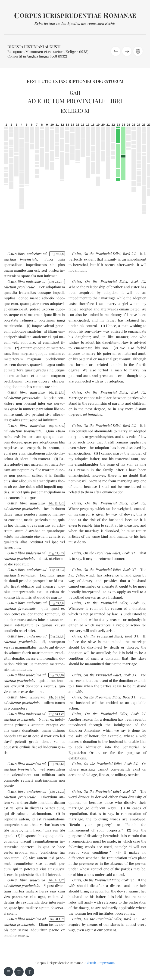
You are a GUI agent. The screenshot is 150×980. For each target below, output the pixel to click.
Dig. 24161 (57, 764)
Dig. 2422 (57, 792)
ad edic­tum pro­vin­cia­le (22, 398)
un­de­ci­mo (34, 254)
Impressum (106, 963)
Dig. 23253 (56, 392)
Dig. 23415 (56, 553)
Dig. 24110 (57, 675)
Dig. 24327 (56, 880)
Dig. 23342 (56, 503)
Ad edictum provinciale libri (75, 101)
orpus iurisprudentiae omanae (75, 15)
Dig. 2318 (57, 254)
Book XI (129, 254)
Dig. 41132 (57, 919)
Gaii (75, 93)
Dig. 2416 (57, 603)
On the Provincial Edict (102, 254)
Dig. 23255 (56, 426)
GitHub (91, 963)
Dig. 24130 (56, 697)
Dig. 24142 (56, 714)
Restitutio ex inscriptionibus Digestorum (75, 81)
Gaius (77, 254)
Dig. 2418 (57, 636)
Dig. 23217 (56, 282)
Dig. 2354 (57, 570)
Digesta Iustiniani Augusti (34, 47)
